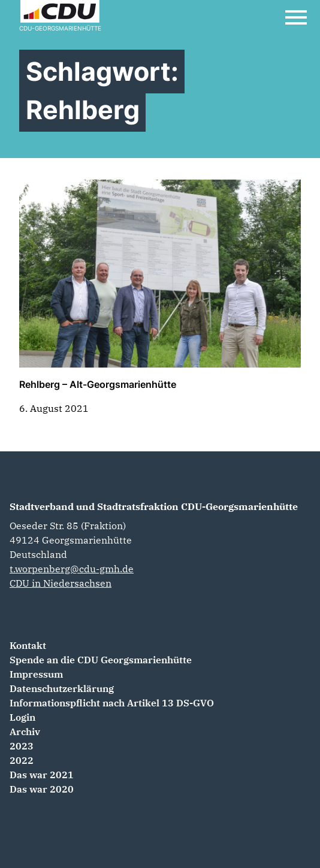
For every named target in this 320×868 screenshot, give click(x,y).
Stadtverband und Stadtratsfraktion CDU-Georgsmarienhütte (154, 506)
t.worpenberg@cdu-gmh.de (72, 569)
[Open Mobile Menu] (296, 17)
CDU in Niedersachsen (61, 583)
